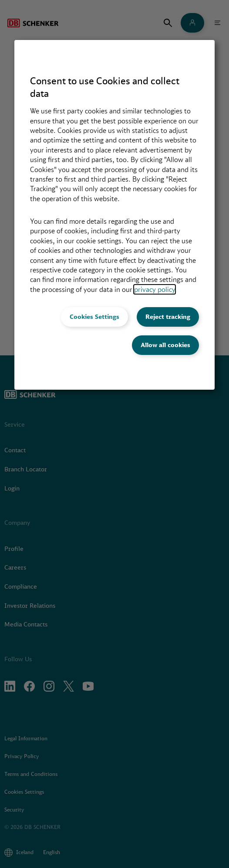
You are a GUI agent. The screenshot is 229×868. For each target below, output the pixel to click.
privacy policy (155, 289)
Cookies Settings (94, 317)
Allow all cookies (165, 345)
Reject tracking (168, 317)
